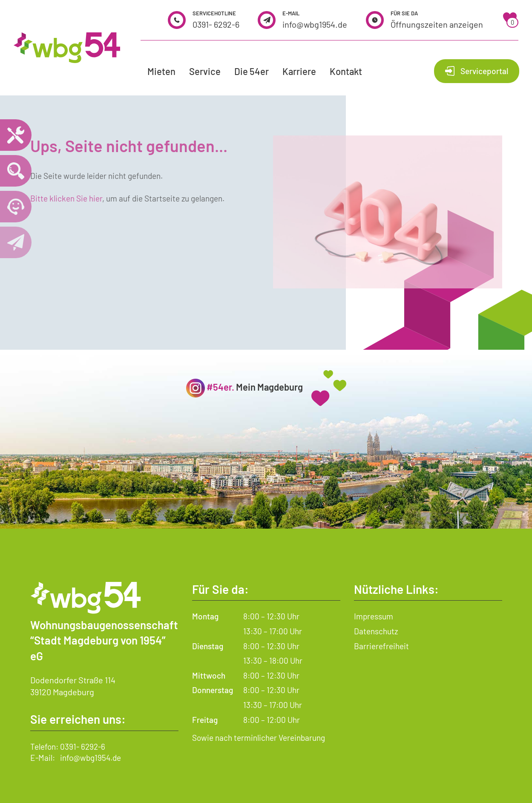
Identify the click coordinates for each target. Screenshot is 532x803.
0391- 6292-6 (216, 24)
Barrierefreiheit (381, 646)
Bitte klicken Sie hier (66, 198)
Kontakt (346, 71)
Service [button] (205, 71)
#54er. (220, 387)
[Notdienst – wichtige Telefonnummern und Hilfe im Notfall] (16, 135)
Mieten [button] (161, 71)
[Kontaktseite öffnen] (16, 242)
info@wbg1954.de (315, 24)
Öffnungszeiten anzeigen (437, 24)
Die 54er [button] (252, 71)
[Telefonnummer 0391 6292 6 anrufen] (16, 207)
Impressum (374, 616)
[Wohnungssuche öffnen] (16, 171)
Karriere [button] (299, 71)
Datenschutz (376, 631)
